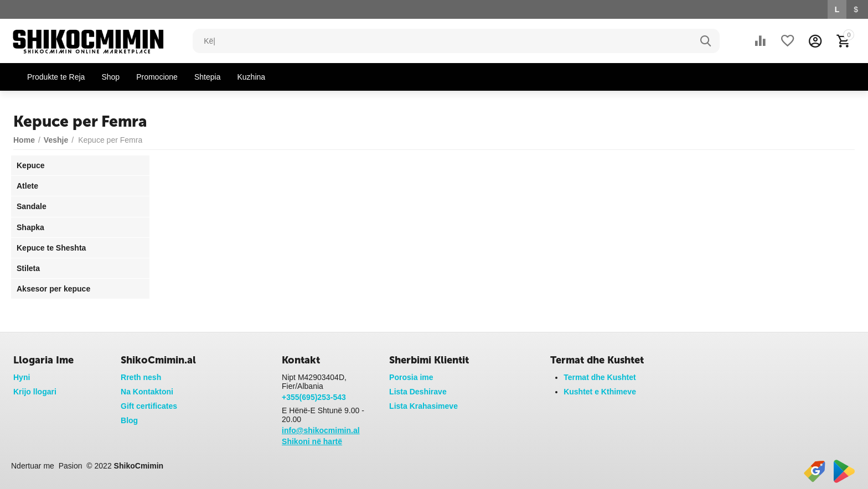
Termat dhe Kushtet (600, 377)
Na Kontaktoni (147, 392)
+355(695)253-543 (314, 397)
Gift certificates (149, 406)
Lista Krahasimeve (423, 406)
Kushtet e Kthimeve (600, 392)
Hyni (22, 377)
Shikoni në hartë (312, 441)
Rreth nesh (141, 377)
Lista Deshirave (418, 392)
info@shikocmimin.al (321, 430)
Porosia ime (411, 377)
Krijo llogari (35, 392)
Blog (129, 420)
